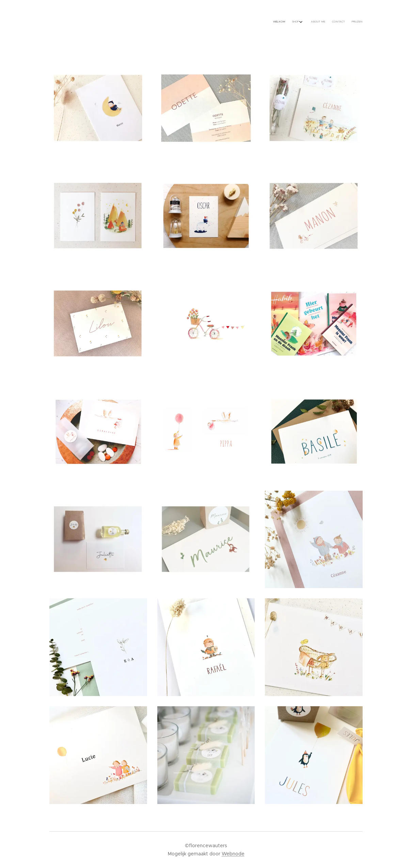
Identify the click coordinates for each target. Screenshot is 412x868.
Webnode (233, 854)
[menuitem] (331, 22)
